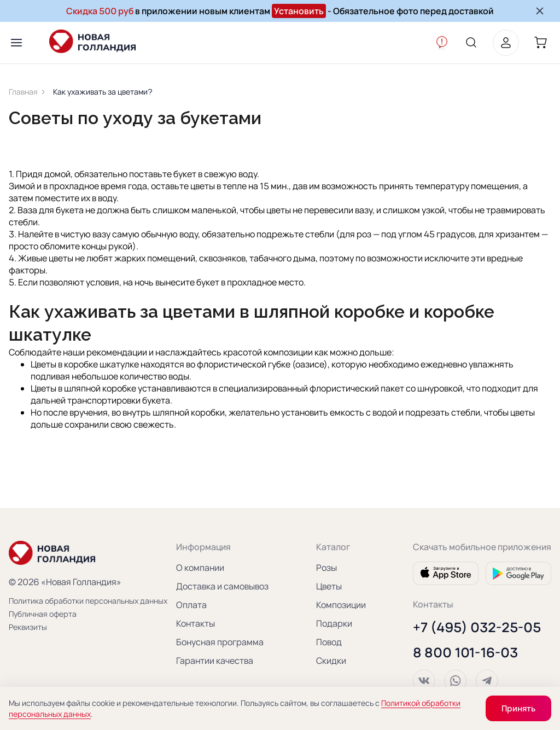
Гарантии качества (215, 659)
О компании (200, 566)
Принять (518, 708)
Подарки (334, 622)
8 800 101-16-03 (465, 651)
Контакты (196, 622)
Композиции (341, 603)
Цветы (329, 585)
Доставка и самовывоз (222, 585)
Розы (326, 566)
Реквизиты (28, 625)
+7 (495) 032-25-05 (477, 626)
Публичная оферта (43, 612)
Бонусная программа (220, 640)
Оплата (191, 603)
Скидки (331, 659)
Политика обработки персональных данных (69, 598)
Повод (329, 640)
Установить (299, 11)
